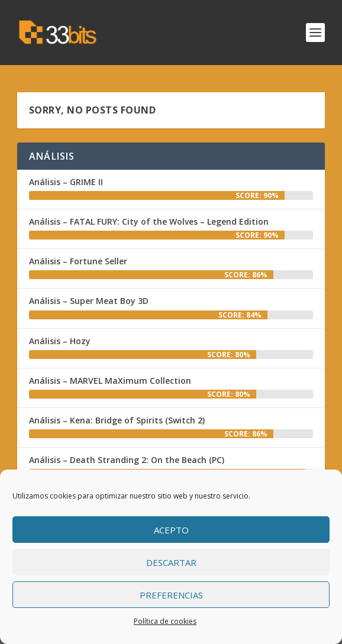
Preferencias (171, 595)
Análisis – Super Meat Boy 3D (89, 301)
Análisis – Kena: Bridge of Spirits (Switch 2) (117, 420)
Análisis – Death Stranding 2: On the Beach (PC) (127, 460)
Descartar (171, 562)
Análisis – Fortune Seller (78, 261)
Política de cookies (165, 621)
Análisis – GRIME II (66, 182)
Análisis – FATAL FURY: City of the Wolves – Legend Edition (149, 221)
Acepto (171, 530)
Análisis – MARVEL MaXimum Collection (110, 381)
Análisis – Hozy (60, 341)
